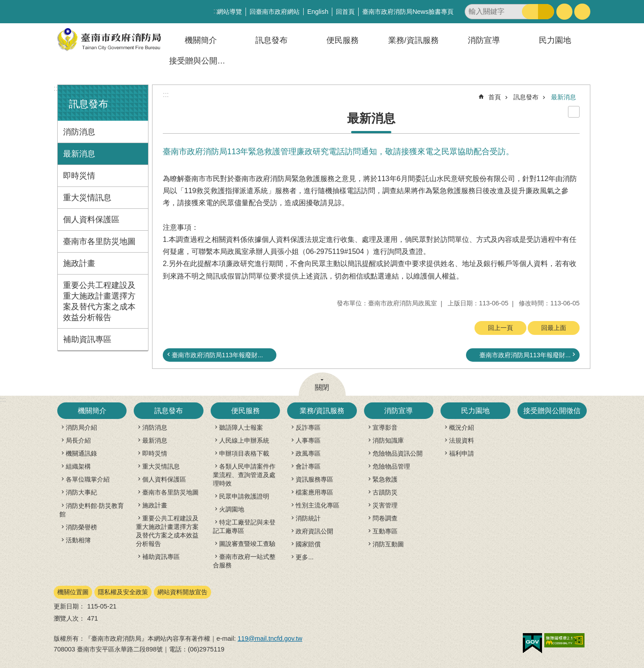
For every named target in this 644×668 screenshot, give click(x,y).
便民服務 (343, 40)
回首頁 (345, 12)
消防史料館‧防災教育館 (92, 510)
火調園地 (232, 509)
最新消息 (79, 154)
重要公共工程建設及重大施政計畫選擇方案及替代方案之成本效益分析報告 (99, 301)
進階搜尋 (546, 12)
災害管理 (385, 505)
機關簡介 (201, 40)
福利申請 (462, 453)
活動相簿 (78, 540)
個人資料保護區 (91, 220)
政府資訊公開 (314, 531)
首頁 (495, 97)
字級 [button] (564, 12)
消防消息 (79, 132)
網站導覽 (229, 12)
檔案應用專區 (314, 492)
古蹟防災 (385, 492)
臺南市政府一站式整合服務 (244, 561)
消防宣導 (484, 40)
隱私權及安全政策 (123, 592)
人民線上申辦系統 (244, 440)
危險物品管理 (391, 466)
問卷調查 (385, 518)
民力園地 (555, 40)
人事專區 (308, 440)
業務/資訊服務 (413, 40)
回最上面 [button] (554, 328)
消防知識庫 (388, 440)
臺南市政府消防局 (110, 40)
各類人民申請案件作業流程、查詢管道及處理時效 (244, 475)
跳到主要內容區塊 (5, 5)
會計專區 (308, 466)
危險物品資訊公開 (398, 453)
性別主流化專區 (318, 505)
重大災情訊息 (87, 198)
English (318, 12)
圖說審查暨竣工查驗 (247, 544)
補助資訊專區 (87, 339)
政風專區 (308, 453)
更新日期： (69, 606)
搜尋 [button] (530, 12)
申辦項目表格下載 (244, 453)
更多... (305, 557)
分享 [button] (582, 12)
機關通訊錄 (81, 453)
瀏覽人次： (69, 618)
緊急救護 (385, 479)
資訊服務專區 (314, 479)
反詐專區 (308, 427)
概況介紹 (462, 427)
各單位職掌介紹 (88, 479)
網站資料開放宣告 (182, 592)
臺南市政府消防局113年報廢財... (217, 355)
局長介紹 (78, 440)
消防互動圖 (388, 544)
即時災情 (79, 176)
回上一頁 (500, 328)
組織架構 (78, 466)
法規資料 (462, 440)
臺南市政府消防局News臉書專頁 (408, 12)
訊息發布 (271, 40)
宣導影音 (385, 427)
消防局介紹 (81, 427)
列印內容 (574, 112)
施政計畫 (79, 263)
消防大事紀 (81, 492)
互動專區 (385, 531)
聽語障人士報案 (241, 427)
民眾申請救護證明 (244, 496)
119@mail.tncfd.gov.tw (270, 638)
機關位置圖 (73, 592)
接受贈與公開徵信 (201, 61)
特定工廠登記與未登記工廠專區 (244, 526)
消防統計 (308, 518)
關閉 (322, 387)
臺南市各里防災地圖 (99, 241)
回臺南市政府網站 (275, 12)
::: (57, 88)
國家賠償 (308, 544)
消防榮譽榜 (81, 527)
